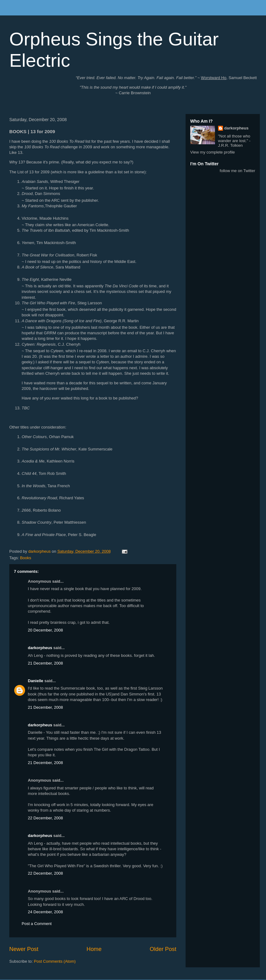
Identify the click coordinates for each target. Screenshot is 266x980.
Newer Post (24, 949)
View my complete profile (212, 152)
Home (94, 949)
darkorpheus (40, 648)
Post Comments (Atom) (55, 961)
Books (26, 558)
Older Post (163, 949)
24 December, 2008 (45, 912)
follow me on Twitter (237, 171)
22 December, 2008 (45, 818)
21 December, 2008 (45, 663)
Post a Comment (37, 924)
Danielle (36, 681)
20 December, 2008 (45, 630)
